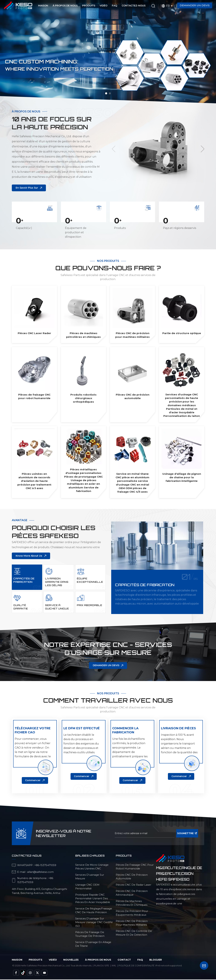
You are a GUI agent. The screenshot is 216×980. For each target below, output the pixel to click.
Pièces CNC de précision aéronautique (132, 894)
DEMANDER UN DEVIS (106, 666)
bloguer (156, 960)
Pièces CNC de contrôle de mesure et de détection (134, 933)
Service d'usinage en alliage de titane (93, 945)
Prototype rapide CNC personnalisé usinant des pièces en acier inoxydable (93, 899)
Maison (43, 6)
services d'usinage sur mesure (90, 877)
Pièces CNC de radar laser (133, 885)
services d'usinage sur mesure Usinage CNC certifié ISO (94, 923)
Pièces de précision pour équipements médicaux (132, 914)
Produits (89, 6)
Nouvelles (71, 960)
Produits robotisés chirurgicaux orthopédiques (83, 399)
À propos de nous (65, 6)
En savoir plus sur (27, 188)
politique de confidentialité (137, 966)
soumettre (187, 834)
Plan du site (102, 966)
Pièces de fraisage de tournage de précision (90, 935)
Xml (114, 966)
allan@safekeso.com (40, 873)
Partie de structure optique (182, 334)
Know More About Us (29, 556)
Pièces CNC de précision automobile (133, 397)
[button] (106, 93)
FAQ (114, 6)
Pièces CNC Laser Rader (34, 334)
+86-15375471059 (45, 866)
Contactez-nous (134, 6)
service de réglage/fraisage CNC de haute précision (94, 911)
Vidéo (103, 6)
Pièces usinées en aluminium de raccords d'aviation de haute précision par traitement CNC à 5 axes (34, 481)
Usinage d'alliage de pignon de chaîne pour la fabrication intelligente (182, 478)
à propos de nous (98, 960)
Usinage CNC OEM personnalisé (87, 887)
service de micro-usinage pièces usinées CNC (92, 867)
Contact (124, 960)
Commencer (33, 781)
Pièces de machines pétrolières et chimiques (83, 335)
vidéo (53, 960)
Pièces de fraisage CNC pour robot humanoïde (34, 397)
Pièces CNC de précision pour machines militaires (132, 335)
